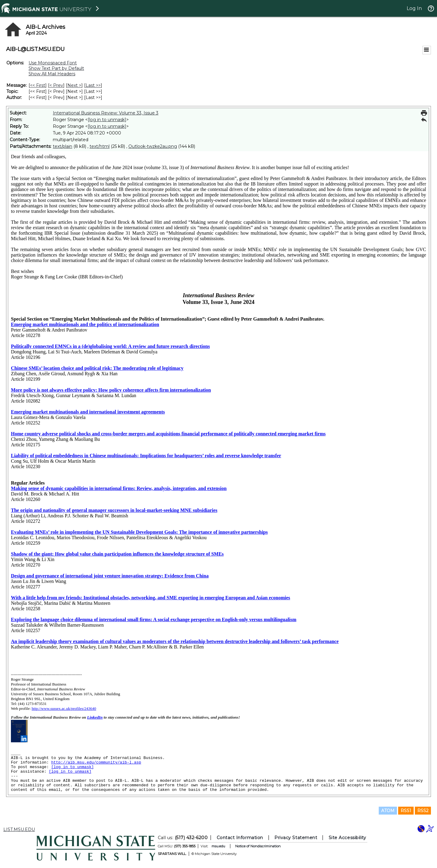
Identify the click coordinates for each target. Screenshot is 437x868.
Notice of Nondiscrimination (258, 846)
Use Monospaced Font (53, 63)
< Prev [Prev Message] (56, 85)
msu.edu (218, 846)
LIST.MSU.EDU (19, 829)
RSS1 (406, 811)
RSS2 (423, 811)
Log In (414, 8)
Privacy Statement (296, 838)
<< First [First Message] (38, 85)
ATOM (388, 811)
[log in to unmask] (107, 120)
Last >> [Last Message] (93, 85)
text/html (100, 146)
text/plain (63, 146)
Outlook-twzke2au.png (153, 146)
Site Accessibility (347, 838)
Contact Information (240, 838)
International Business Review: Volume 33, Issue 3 (106, 113)
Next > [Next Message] (74, 85)
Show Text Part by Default (56, 68)
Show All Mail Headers (52, 74)
